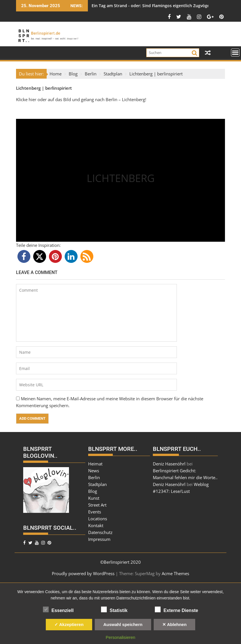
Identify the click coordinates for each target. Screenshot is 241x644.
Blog (93, 491)
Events (95, 512)
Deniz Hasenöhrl (169, 464)
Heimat (95, 464)
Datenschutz (100, 532)
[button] (24, 256)
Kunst (94, 498)
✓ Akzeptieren (69, 624)
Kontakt (96, 525)
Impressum (99, 539)
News (94, 471)
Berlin (94, 477)
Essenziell (58, 609)
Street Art (97, 505)
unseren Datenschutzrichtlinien (128, 598)
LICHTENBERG (121, 178)
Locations (98, 519)
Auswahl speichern (123, 624)
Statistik (114, 609)
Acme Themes (175, 573)
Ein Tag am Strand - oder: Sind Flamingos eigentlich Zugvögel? (152, 6)
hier (33, 99)
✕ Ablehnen (174, 624)
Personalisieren (120, 637)
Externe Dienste (176, 609)
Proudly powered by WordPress (83, 573)
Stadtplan (97, 484)
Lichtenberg (28, 88)
